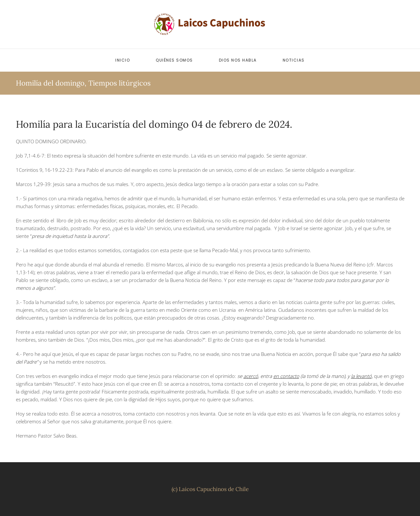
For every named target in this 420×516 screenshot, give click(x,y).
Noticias (294, 60)
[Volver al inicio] (210, 24)
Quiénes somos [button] (174, 60)
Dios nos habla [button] (238, 60)
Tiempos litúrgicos (119, 83)
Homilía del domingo (50, 83)
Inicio (123, 60)
